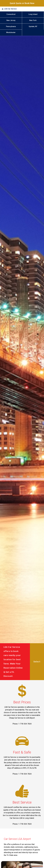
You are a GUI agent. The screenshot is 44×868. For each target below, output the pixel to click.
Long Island (33, 14)
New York (33, 20)
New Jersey (11, 20)
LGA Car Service (10, 9)
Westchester (11, 33)
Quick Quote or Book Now (22, 3)
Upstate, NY (33, 27)
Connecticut (11, 14)
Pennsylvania (11, 27)
